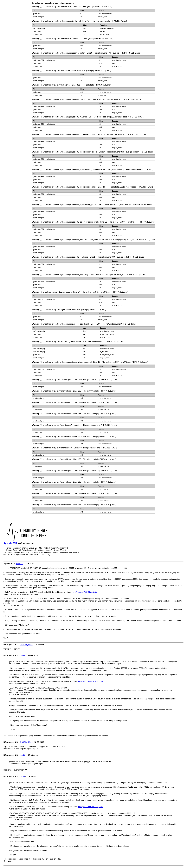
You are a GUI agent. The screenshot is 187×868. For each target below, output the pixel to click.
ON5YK (20, 564)
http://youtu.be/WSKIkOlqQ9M (85, 592)
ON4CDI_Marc (26, 645)
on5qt (22, 776)
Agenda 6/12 (10, 543)
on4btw (23, 655)
